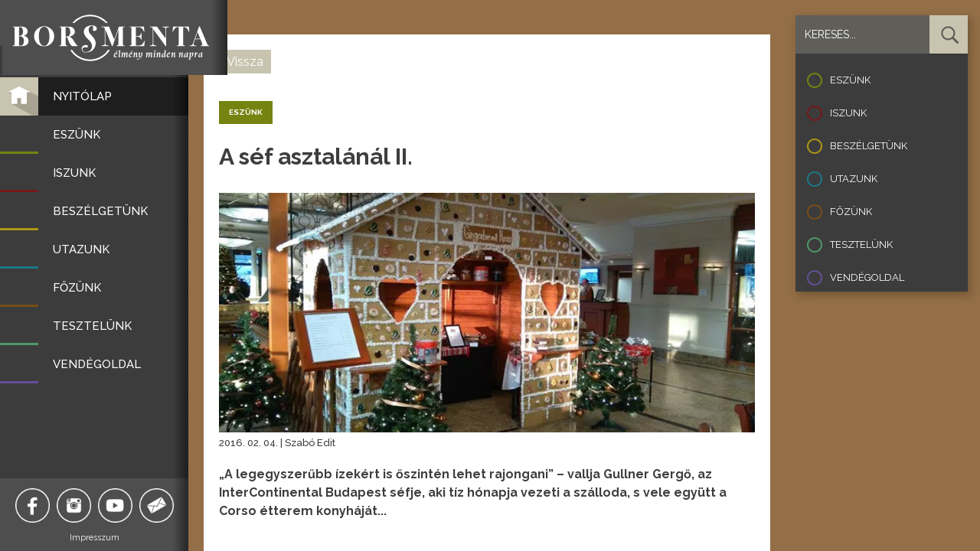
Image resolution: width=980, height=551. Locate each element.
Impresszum (96, 538)
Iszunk (848, 113)
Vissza (245, 62)
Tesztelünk (861, 245)
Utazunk (854, 179)
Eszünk (850, 80)
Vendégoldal (867, 277)
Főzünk (851, 212)
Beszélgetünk (869, 146)
